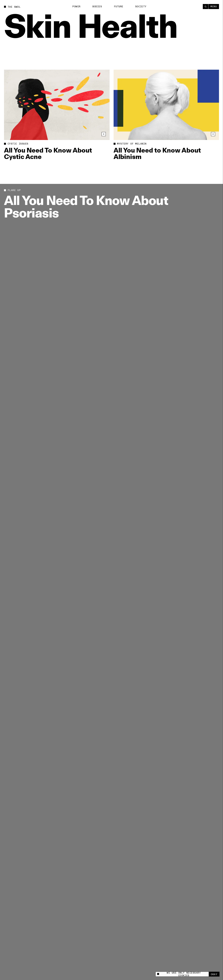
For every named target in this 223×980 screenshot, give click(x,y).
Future (119, 7)
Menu (214, 7)
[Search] (205, 7)
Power (76, 7)
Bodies (97, 7)
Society (141, 7)
